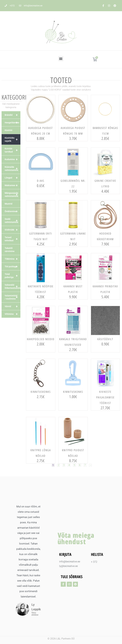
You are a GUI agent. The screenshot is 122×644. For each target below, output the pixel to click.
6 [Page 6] (80, 465)
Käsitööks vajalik (13, 139)
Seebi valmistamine (13, 221)
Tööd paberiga (13, 276)
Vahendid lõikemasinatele (13, 286)
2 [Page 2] (58, 465)
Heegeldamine (13, 123)
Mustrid (8, 204)
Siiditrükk (13, 230)
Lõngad (13, 178)
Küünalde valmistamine (13, 169)
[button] (61, 59)
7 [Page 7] (85, 465)
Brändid (13, 115)
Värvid (13, 306)
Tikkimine (13, 259)
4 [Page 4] (69, 465)
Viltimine (13, 314)
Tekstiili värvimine (10, 250)
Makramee (13, 185)
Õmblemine (13, 211)
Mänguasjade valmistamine (13, 195)
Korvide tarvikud (13, 150)
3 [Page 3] (64, 465)
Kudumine (13, 159)
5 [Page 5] (74, 465)
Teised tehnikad (13, 239)
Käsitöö (8, 130)
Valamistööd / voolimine (13, 297)
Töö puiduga (13, 266)
